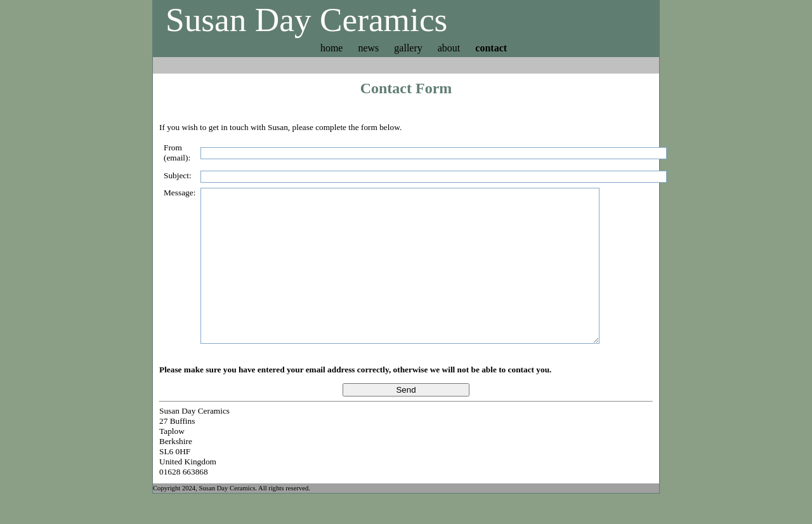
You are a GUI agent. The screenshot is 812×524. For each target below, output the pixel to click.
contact (491, 48)
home (332, 48)
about (449, 48)
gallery (408, 48)
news (368, 48)
